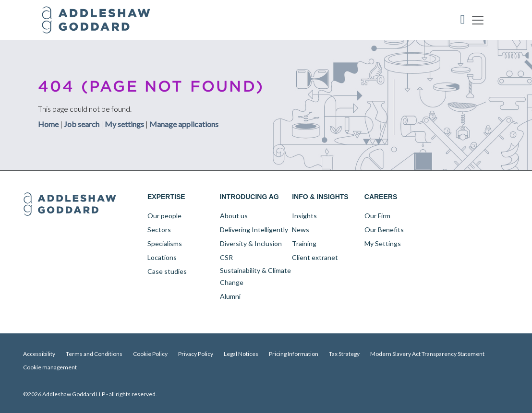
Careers (381, 197)
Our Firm (377, 216)
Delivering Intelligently (254, 230)
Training (304, 243)
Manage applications (184, 124)
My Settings (383, 243)
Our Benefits (384, 230)
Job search (82, 124)
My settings (124, 124)
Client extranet (315, 257)
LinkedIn (443, 197)
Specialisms (165, 243)
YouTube (484, 197)
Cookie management (50, 367)
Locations (162, 257)
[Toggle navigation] (478, 20)
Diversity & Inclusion (251, 243)
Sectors (159, 230)
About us (234, 216)
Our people (164, 216)
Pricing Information (294, 354)
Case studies (167, 271)
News (301, 230)
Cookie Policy (150, 354)
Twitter (463, 197)
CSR (226, 257)
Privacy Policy (196, 354)
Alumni (230, 296)
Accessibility (39, 354)
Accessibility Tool (463, 20)
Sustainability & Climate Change (255, 276)
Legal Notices (241, 354)
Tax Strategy (344, 354)
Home (48, 124)
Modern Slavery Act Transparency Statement (427, 354)
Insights (304, 216)
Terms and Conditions (94, 354)
